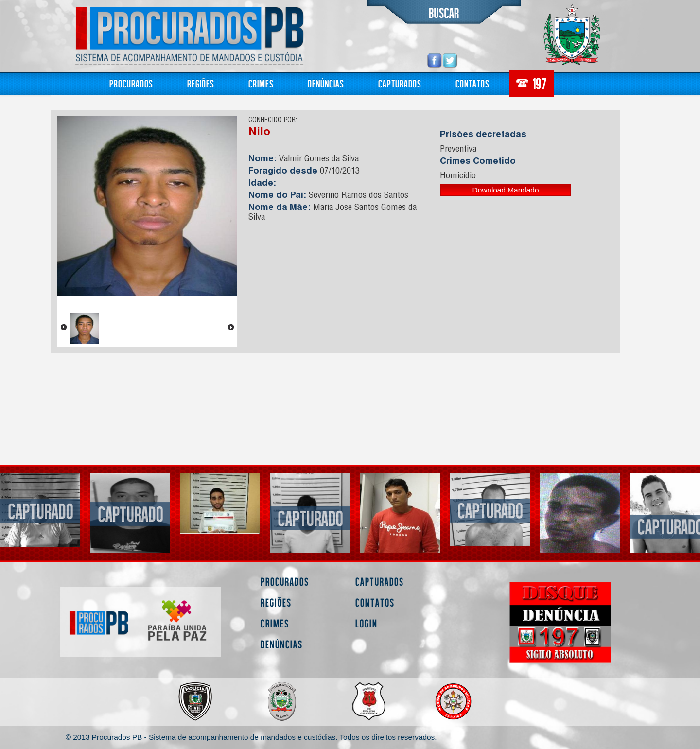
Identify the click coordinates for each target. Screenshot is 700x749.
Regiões (201, 83)
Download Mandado (506, 190)
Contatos (472, 83)
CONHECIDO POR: (273, 121)
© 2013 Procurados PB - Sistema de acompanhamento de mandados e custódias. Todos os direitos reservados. (251, 737)
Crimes (261, 83)
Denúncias (326, 83)
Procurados (131, 83)
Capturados (400, 83)
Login (367, 623)
